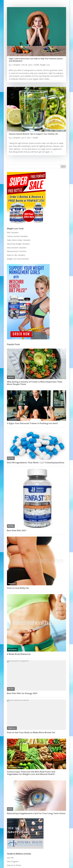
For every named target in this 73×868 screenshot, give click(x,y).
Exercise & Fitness (14, 865)
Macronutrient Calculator (17, 248)
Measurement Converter (17, 251)
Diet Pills (10, 858)
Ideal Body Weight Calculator (18, 244)
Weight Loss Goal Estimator (18, 259)
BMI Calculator (13, 233)
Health (37, 65)
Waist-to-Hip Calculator (16, 255)
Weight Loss (45, 65)
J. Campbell (16, 65)
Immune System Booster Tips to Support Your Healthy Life (33, 134)
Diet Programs (13, 861)
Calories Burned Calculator (17, 236)
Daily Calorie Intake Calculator (19, 240)
